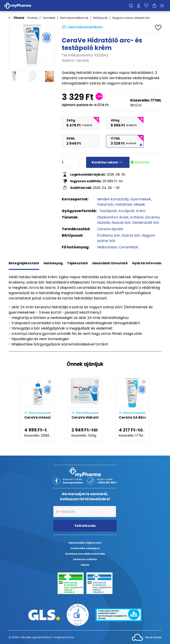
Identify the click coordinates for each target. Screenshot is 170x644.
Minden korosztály (113, 199)
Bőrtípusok (100, 18)
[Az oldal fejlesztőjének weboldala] (147, 637)
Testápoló (108, 211)
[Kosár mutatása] (154, 6)
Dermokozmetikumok (74, 18)
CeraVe (82, 60)
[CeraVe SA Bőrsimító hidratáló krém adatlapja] (132, 409)
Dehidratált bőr (146, 223)
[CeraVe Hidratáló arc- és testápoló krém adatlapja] (85, 409)
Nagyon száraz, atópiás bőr (131, 18)
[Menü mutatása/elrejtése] (164, 6)
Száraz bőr (131, 235)
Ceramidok (128, 247)
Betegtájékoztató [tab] (24, 263)
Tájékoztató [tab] (77, 263)
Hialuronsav (107, 247)
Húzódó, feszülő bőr (114, 223)
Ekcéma (152, 217)
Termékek (49, 18)
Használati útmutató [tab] (110, 263)
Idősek (139, 204)
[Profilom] (139, 6)
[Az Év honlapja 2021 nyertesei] (78, 615)
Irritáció (137, 217)
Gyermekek (141, 199)
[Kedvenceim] (146, 6)
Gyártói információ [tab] (149, 263)
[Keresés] (131, 6)
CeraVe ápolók (110, 229)
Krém (141, 211)
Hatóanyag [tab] (53, 263)
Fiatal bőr (105, 204)
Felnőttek (124, 204)
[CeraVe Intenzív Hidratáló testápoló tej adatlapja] (38, 409)
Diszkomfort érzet (113, 217)
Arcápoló (127, 211)
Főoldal (33, 18)
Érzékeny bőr (109, 235)
